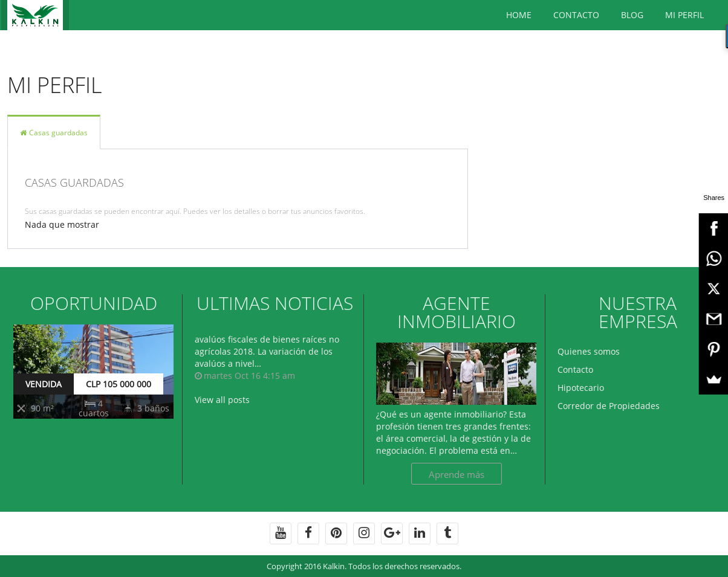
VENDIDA (44, 384)
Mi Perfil (684, 15)
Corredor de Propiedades (609, 406)
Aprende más (457, 474)
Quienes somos (589, 351)
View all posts (222, 400)
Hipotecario (581, 388)
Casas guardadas (54, 133)
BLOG (632, 15)
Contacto (576, 15)
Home (519, 15)
